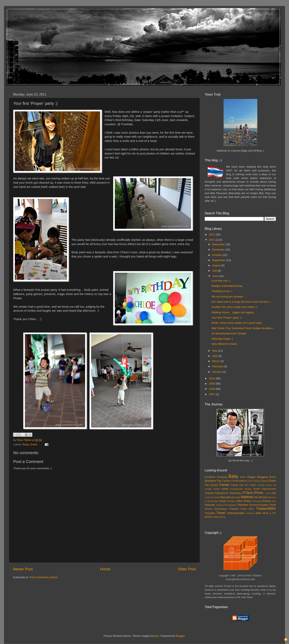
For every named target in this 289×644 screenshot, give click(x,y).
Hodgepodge (237, 489)
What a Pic (269, 513)
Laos (268, 493)
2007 (212, 394)
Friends (261, 485)
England (264, 481)
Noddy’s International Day (227, 286)
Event (34, 444)
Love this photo (212, 497)
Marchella (236, 497)
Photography (231, 505)
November (219, 250)
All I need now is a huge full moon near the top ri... (242, 302)
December (219, 244)
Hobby (225, 489)
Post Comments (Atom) (44, 577)
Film (247, 485)
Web (258, 513)
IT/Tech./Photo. (253, 493)
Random (243, 505)
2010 (212, 378)
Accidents (210, 477)
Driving (256, 481)
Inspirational (221, 493)
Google (208, 489)
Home (105, 569)
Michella (263, 497)
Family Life (237, 485)
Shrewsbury (221, 509)
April (215, 356)
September (219, 260)
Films (253, 485)
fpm (157, 636)
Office (239, 501)
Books (273, 477)
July (215, 271)
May (215, 351)
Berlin (243, 477)
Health (217, 489)
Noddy (223, 501)
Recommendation (259, 505)
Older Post (187, 569)
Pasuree (210, 505)
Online (247, 501)
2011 (212, 240)
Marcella (225, 497)
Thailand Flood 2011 (242, 509)
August (217, 265)
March (216, 361)
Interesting (235, 493)
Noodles (231, 501)
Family (224, 485)
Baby (26, 444)
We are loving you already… (228, 297)
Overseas (257, 501)
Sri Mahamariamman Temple (229, 333)
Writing (222, 517)
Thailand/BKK (266, 509)
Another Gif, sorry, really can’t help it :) (235, 307)
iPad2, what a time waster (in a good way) (237, 323)
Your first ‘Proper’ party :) (226, 318)
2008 (212, 389)
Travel (221, 513)
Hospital (209, 493)
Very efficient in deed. (224, 344)
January (217, 372)
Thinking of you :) (222, 291)
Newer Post (23, 569)
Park (274, 501)
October (217, 255)
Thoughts (210, 513)
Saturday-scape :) (222, 339)
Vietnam (250, 513)
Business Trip (213, 481)
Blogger (251, 477)
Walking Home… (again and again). (233, 312)
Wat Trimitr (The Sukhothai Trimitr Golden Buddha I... (243, 328)
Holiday (248, 489)
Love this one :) (221, 281)
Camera (226, 481)
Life (274, 493)
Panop (266, 501)
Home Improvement (265, 489)
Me (256, 497)
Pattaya (220, 505)
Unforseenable (236, 513)
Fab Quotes (211, 485)
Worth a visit (211, 517)
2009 (212, 384)
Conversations (239, 481)
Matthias (247, 497)
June (215, 276)
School (208, 509)
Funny (269, 485)
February (218, 366)
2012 (212, 235)
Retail (273, 505)
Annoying (222, 477)
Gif (275, 485)
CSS (250, 481)
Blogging (262, 477)
